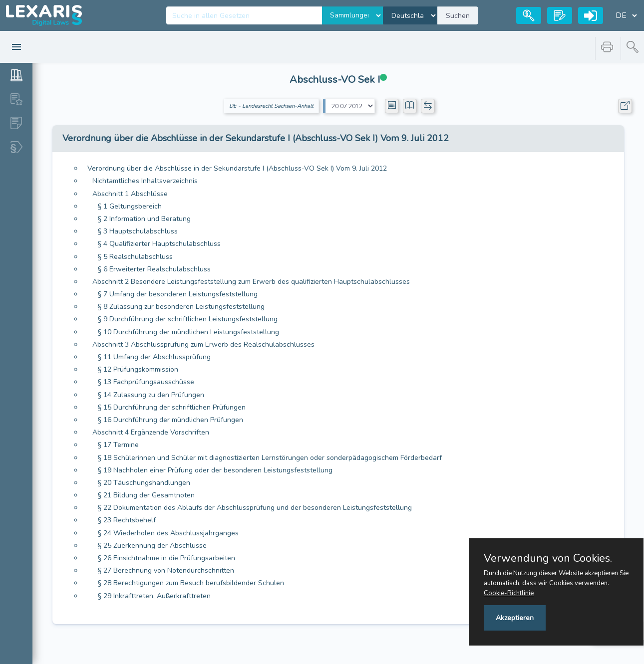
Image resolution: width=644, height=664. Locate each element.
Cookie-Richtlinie (509, 593)
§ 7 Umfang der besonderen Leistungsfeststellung (177, 294)
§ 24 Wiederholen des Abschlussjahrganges (168, 533)
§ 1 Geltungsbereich (130, 206)
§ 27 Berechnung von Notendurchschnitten (166, 570)
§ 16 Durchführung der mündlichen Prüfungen (170, 420)
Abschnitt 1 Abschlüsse (130, 194)
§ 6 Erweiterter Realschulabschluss (154, 269)
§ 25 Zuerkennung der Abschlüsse (152, 546)
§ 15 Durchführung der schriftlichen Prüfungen (171, 407)
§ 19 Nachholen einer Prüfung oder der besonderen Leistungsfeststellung (215, 470)
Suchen (458, 16)
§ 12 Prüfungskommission (138, 369)
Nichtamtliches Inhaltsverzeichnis (145, 181)
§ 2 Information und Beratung (144, 219)
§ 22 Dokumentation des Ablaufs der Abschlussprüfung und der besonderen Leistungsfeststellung (255, 508)
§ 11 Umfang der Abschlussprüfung (154, 357)
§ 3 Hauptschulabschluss (138, 231)
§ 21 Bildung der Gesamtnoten (146, 495)
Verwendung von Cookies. (548, 558)
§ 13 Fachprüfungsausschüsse (146, 382)
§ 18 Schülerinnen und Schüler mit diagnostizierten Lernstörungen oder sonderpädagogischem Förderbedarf (270, 458)
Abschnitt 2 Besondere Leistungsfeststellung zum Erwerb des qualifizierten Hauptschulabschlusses (251, 282)
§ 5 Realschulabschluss (135, 257)
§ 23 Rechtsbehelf (127, 520)
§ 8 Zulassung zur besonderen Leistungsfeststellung (181, 307)
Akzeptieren (515, 618)
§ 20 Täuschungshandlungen (144, 483)
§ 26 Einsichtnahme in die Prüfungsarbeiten (166, 558)
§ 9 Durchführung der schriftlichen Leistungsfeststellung (187, 319)
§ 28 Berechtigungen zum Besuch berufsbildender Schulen (191, 583)
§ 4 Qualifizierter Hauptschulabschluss (159, 244)
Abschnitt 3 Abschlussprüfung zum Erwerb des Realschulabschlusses (203, 344)
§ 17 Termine (118, 445)
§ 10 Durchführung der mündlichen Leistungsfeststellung (188, 332)
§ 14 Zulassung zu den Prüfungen (151, 395)
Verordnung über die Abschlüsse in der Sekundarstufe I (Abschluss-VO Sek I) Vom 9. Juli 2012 (237, 168)
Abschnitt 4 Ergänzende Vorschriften (151, 432)
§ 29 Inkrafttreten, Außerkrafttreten (154, 596)
